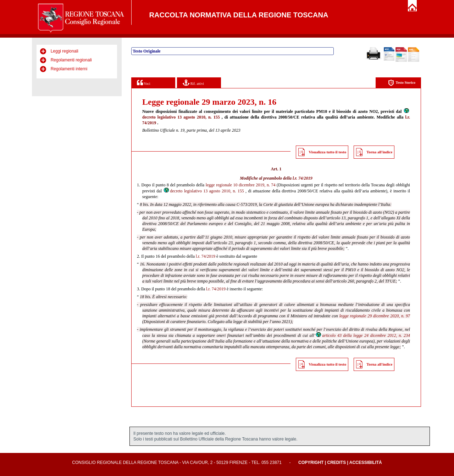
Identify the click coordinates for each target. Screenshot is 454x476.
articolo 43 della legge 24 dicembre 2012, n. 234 (363, 335)
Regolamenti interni (69, 69)
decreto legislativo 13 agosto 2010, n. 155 (204, 191)
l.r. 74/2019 (303, 178)
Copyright (311, 463)
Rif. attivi (193, 83)
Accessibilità (366, 463)
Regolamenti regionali (71, 60)
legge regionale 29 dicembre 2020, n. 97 (375, 316)
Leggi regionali (65, 51)
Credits (336, 463)
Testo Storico (402, 83)
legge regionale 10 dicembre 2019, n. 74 (241, 185)
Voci (143, 83)
